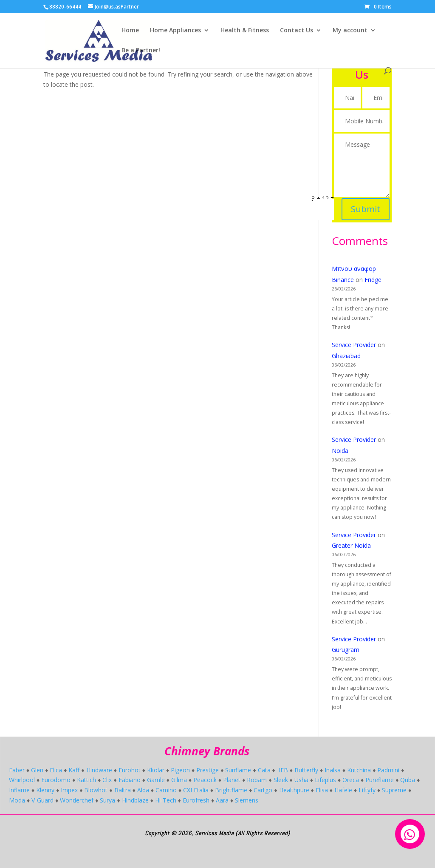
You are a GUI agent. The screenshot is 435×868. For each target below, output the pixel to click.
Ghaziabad (346, 356)
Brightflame (231, 790)
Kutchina (359, 770)
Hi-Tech (166, 800)
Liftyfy (367, 790)
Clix (107, 780)
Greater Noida (351, 545)
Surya (107, 800)
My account (350, 31)
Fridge (373, 280)
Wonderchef (77, 800)
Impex (69, 790)
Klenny (45, 790)
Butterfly (306, 770)
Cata (264, 770)
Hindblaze (135, 800)
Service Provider (354, 345)
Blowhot (96, 790)
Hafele (343, 790)
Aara (222, 800)
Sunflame (238, 770)
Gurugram (346, 650)
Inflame (19, 790)
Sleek (281, 780)
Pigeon (180, 770)
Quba (408, 780)
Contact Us (297, 31)
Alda (143, 790)
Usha (301, 780)
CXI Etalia (196, 790)
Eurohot (130, 770)
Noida (340, 451)
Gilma (179, 780)
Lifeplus (325, 780)
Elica (56, 770)
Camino (166, 790)
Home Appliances (175, 31)
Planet (232, 780)
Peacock (205, 780)
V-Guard (42, 800)
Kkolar (156, 770)
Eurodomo (56, 780)
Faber (17, 770)
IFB (283, 770)
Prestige (208, 770)
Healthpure (294, 790)
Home (130, 31)
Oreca (351, 780)
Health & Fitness (245, 31)
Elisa (322, 790)
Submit (365, 202)
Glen (37, 770)
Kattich (86, 780)
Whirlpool (22, 780)
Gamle (156, 780)
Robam (257, 780)
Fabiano (130, 780)
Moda (17, 800)
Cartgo (263, 790)
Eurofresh (196, 800)
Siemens (247, 800)
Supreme (394, 790)
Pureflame (380, 780)
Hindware (99, 770)
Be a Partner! (141, 51)
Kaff (74, 770)
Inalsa (333, 770)
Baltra (123, 790)
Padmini (388, 770)
